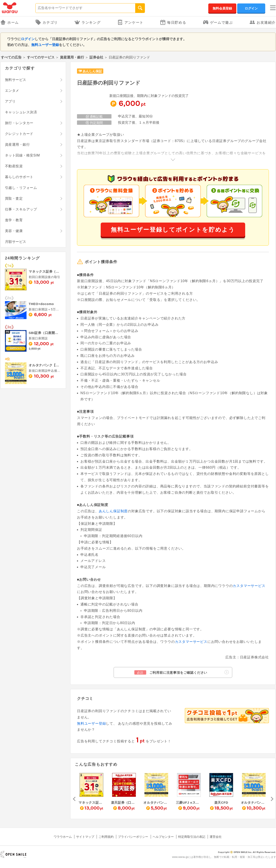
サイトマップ (85, 837)
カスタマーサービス (249, 586)
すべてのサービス (41, 57)
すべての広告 (11, 57)
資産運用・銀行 (72, 57)
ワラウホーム (63, 837)
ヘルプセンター (163, 837)
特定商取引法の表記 (192, 837)
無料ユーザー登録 (45, 45)
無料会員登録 (222, 8)
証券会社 (96, 57)
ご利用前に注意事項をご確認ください (182, 672)
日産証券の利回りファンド (109, 83)
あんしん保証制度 (113, 511)
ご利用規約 (106, 837)
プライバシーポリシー (133, 837)
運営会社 (216, 837)
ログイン (251, 8)
